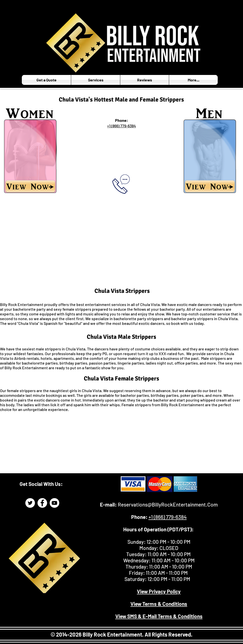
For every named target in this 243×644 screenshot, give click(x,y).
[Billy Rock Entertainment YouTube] (54, 503)
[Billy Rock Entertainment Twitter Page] (30, 503)
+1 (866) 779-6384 (121, 126)
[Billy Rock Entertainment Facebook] (42, 503)
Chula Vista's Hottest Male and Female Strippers (121, 100)
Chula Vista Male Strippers (121, 337)
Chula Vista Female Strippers (121, 378)
